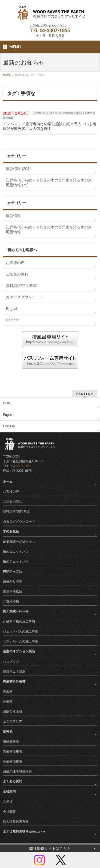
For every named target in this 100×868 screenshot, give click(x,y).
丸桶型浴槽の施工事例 (19, 622)
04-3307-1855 (21, 466)
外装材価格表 (13, 762)
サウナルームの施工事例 (21, 641)
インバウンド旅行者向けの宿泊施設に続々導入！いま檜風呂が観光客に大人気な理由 (50, 126)
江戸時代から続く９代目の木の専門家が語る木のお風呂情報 (49, 230)
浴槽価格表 (11, 741)
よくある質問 (13, 781)
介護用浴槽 (11, 601)
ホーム (8, 482)
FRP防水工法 (13, 572)
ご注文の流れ (17, 274)
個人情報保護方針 (16, 822)
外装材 (8, 701)
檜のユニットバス (16, 552)
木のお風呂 (12, 531)
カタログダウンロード (25, 297)
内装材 (8, 692)
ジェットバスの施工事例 (21, 632)
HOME (7, 75)
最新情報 (13, 216)
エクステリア (13, 721)
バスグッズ (11, 662)
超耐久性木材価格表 (17, 771)
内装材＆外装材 (15, 681)
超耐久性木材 (13, 712)
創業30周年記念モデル (19, 542)
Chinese (13, 320)
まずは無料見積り (24, 831)
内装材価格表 (13, 751)
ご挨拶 (8, 802)
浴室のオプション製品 (19, 651)
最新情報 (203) (18, 169)
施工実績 (16, 611)
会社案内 (10, 791)
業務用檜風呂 (13, 591)
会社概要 (9, 812)
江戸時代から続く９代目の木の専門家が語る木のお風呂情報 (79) (49, 183)
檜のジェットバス (16, 562)
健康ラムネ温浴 (14, 672)
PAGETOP (85, 394)
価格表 (8, 731)
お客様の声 (15, 263)
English (12, 309)
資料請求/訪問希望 (21, 286)
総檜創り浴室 (13, 582)
